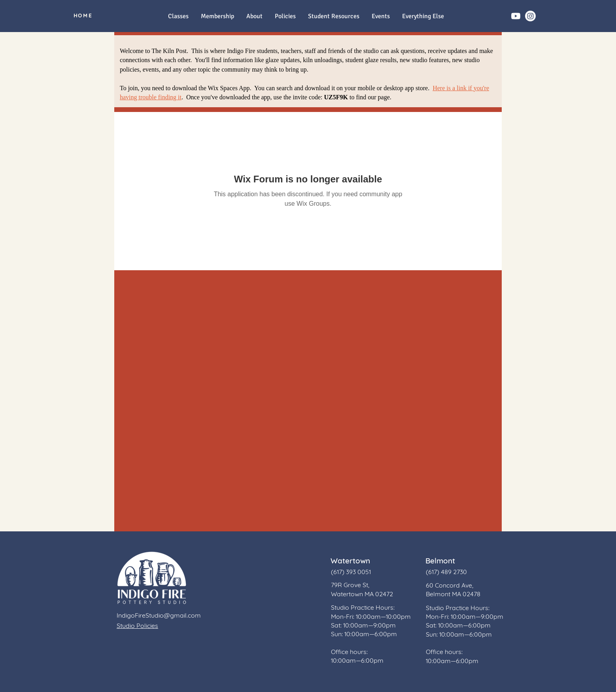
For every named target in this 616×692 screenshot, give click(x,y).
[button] (423, 16)
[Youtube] (516, 16)
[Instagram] (530, 16)
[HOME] (83, 15)
